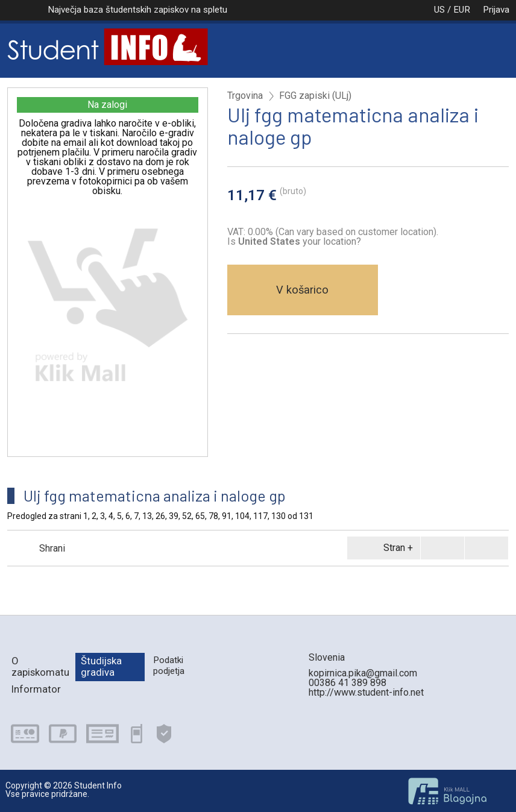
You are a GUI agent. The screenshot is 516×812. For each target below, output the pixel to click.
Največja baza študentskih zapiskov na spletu (137, 10)
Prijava (496, 10)
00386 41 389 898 (348, 683)
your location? (300, 241)
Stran (382, 548)
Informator (36, 689)
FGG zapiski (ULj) (315, 96)
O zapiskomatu (40, 666)
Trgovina (245, 96)
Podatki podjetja (169, 665)
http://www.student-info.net (366, 692)
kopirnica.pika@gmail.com (363, 673)
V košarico (302, 290)
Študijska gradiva (101, 666)
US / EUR (439, 10)
